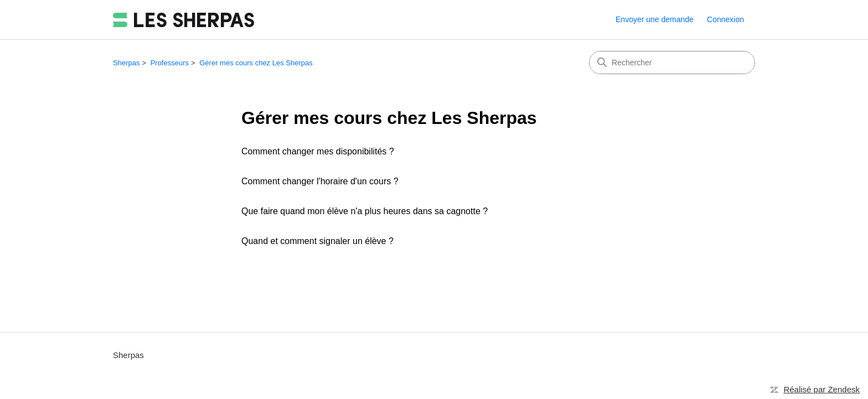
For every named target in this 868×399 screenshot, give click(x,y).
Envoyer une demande (655, 19)
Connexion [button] (725, 19)
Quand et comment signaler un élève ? (317, 241)
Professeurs (170, 63)
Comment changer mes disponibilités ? (318, 151)
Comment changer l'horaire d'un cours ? (320, 181)
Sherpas (126, 63)
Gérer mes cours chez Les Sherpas (256, 63)
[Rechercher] (672, 63)
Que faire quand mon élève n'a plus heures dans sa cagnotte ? (365, 211)
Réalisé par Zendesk (821, 389)
